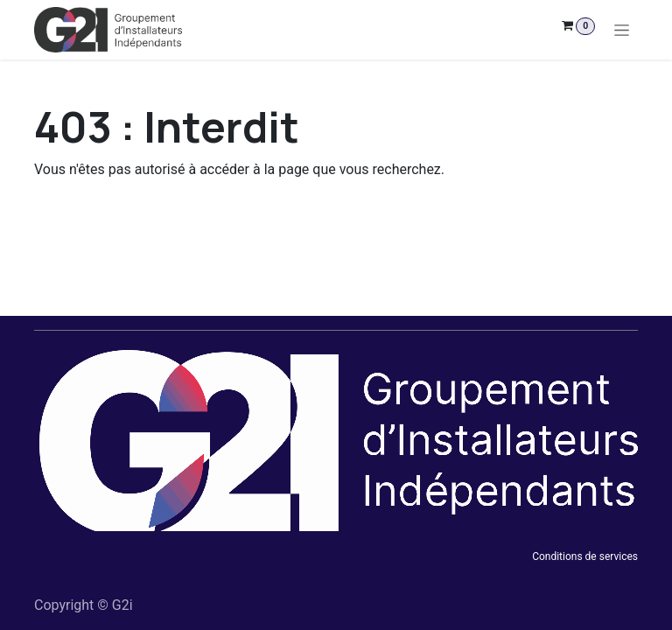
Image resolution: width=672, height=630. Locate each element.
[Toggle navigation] (622, 30)
